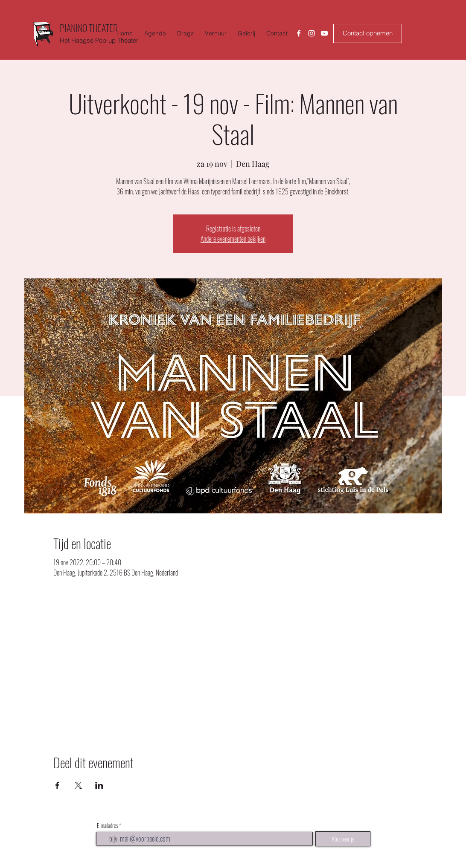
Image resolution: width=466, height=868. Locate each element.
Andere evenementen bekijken (233, 239)
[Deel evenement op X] (78, 785)
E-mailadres (108, 826)
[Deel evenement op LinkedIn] (99, 785)
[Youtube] (324, 33)
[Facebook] (299, 33)
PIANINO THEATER (89, 28)
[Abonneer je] (343, 839)
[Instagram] (312, 33)
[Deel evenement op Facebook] (57, 785)
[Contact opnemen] (368, 33)
